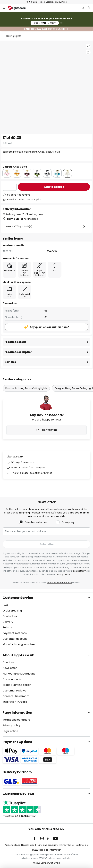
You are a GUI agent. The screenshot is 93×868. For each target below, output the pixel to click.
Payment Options (17, 742)
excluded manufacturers (59, 583)
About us (8, 662)
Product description (19, 352)
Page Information (17, 712)
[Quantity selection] (10, 187)
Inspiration (9, 702)
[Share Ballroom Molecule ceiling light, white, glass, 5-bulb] (88, 52)
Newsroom (22, 696)
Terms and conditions (17, 720)
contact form (80, 571)
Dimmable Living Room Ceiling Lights (26, 388)
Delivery (8, 622)
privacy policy (63, 574)
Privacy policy (12, 725)
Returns (8, 627)
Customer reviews (14, 691)
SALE (45, 23)
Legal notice (10, 731)
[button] (88, 46)
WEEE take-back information (47, 850)
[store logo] (19, 8)
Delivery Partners (17, 772)
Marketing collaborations (19, 674)
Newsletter (10, 668)
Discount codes (13, 679)
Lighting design (22, 685)
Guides (23, 702)
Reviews (10, 362)
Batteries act (82, 845)
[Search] (83, 8)
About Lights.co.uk (18, 655)
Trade (6, 685)
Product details (15, 342)
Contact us (10, 616)
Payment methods (15, 633)
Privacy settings (12, 845)
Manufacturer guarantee (19, 644)
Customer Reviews (18, 794)
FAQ (5, 605)
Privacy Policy (67, 845)
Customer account (15, 639)
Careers (8, 696)
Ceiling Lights (14, 36)
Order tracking (12, 611)
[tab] (46, 621)
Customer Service (18, 598)
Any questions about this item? (49, 327)
